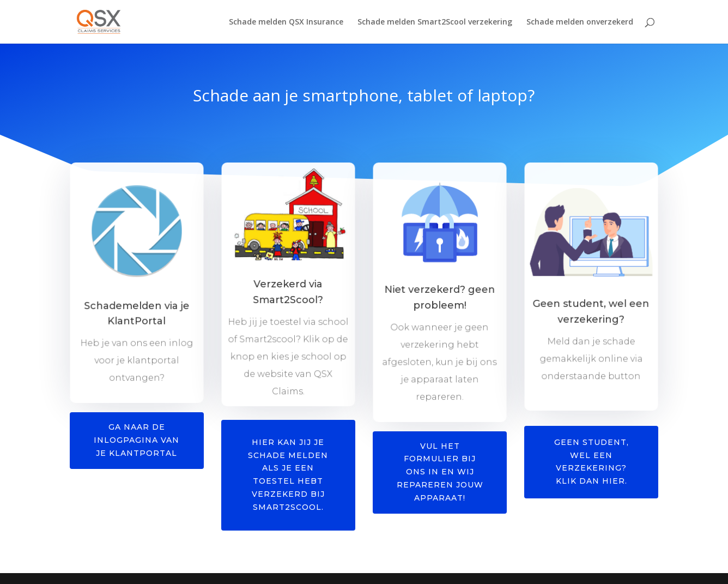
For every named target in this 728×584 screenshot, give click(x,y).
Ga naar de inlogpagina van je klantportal (136, 440)
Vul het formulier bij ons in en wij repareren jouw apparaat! (440, 472)
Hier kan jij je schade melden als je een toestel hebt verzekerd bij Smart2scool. (288, 475)
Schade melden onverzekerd (580, 22)
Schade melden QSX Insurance (286, 22)
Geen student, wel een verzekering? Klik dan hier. (591, 462)
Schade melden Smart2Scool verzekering (435, 22)
